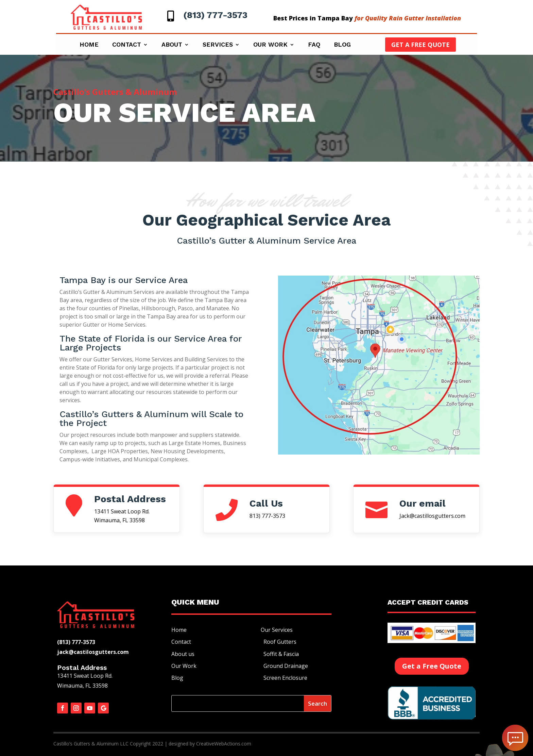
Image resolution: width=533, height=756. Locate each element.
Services (218, 45)
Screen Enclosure (284, 678)
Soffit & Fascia (280, 654)
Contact (127, 45)
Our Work (270, 45)
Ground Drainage (284, 666)
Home (89, 45)
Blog (342, 45)
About (172, 45)
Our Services (277, 630)
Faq (314, 45)
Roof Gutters (279, 642)
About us (183, 654)
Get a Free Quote (420, 45)
